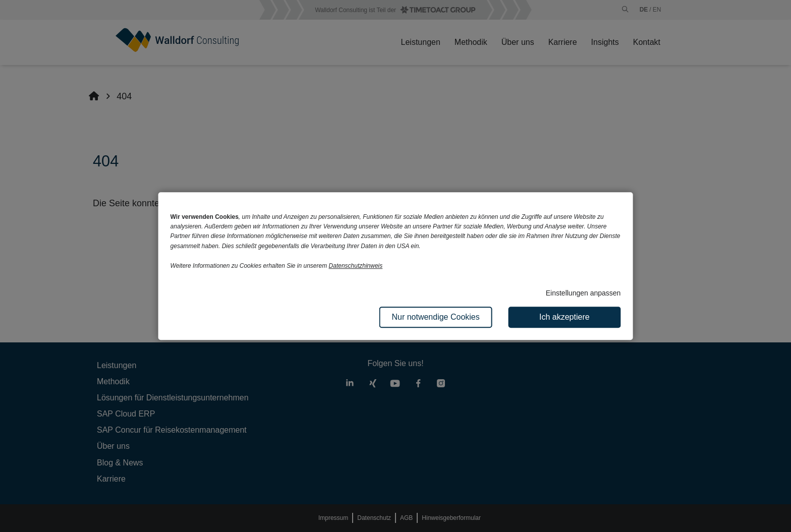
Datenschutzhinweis (356, 266)
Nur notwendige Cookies (435, 317)
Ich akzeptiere (564, 317)
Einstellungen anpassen (583, 293)
